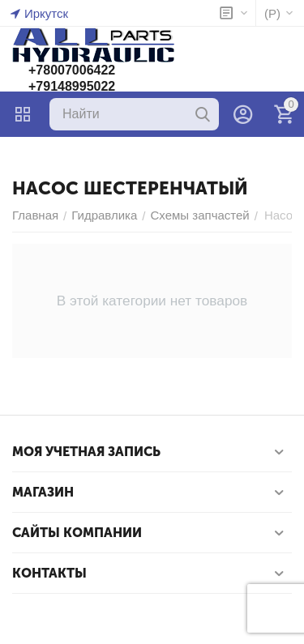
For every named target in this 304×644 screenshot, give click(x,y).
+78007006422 (72, 70)
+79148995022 (72, 86)
